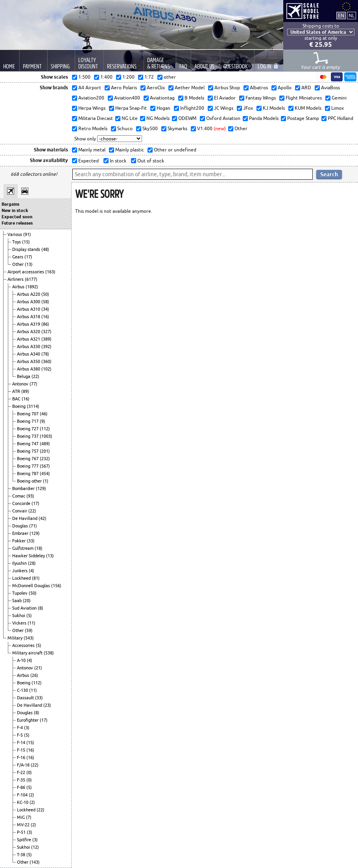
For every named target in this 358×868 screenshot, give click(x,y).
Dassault (26, 698)
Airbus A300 (29, 302)
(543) (29, 638)
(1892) (32, 287)
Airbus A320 (29, 332)
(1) (46, 481)
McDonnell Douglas (32, 586)
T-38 (22, 855)
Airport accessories (26, 272)
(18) (39, 548)
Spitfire (25, 840)
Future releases (17, 223)
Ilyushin (20, 563)
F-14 (22, 743)
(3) (27, 728)
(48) (45, 249)
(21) (38, 668)
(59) (29, 630)
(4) (31, 571)
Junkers (20, 571)
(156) (56, 586)
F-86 (22, 787)
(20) (27, 601)
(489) (45, 444)
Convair (20, 511)
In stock (117, 161)
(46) (44, 414)
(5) (29, 616)
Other (18, 264)
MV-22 (24, 825)
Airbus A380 (29, 369)
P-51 (22, 832)
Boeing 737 (28, 436)
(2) (31, 795)
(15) (26, 242)
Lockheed (22, 578)
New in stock (15, 210)
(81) (36, 578)
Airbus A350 (29, 361)
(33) (31, 541)
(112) (45, 429)
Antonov (21, 384)
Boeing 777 (28, 466)
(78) (45, 354)
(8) (41, 608)
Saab (18, 601)
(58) (45, 302)
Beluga (24, 376)
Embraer (21, 533)
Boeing (19, 406)
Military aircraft (28, 653)
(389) (46, 339)
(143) (35, 862)
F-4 (20, 728)
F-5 (20, 735)
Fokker (19, 541)
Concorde (22, 503)
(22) (35, 376)
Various (15, 234)
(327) (46, 332)
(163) (50, 272)
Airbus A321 (29, 339)
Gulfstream (23, 548)
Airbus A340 (29, 354)
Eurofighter (28, 720)
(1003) (46, 436)
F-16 (22, 757)
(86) (45, 324)
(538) (49, 653)
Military (16, 638)
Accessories (24, 645)
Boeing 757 (28, 451)
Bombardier (24, 488)
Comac (19, 496)
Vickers (20, 623)
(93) (30, 496)
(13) (29, 264)
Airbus (19, 287)
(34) (45, 309)
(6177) (31, 279)
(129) (41, 488)
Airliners (16, 279)
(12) (35, 847)
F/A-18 (24, 765)
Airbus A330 (29, 346)
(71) (33, 526)
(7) (29, 817)
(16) (45, 317)
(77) (33, 384)
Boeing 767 (28, 459)
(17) (28, 257)
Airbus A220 (29, 294)
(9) (42, 421)
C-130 (23, 690)
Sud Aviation (25, 608)
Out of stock (150, 161)
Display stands (27, 249)
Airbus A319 (29, 324)
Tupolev (20, 593)
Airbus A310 (29, 309)
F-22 (22, 772)
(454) (45, 474)
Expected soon (17, 217)
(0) (29, 772)
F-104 (23, 795)
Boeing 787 (28, 474)
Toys (17, 242)
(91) (27, 234)
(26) (34, 675)
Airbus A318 (29, 317)
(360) (46, 361)
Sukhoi (19, 616)
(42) (42, 518)
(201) (45, 451)
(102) (46, 369)
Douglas (21, 526)
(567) (45, 466)
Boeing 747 (28, 444)
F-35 (22, 780)
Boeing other (30, 481)
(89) (25, 391)
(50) (45, 294)
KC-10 (23, 802)
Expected (88, 161)
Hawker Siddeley (29, 556)
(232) (45, 459)
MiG (21, 817)
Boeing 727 (28, 429)
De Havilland (25, 518)
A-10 (22, 660)
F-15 (22, 750)
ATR (17, 391)
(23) (47, 705)
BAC (17, 399)
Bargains (10, 204)
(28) (32, 563)
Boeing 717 (28, 421)
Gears (18, 257)
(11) (31, 623)
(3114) (33, 406)
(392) (46, 346)
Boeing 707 (28, 414)
